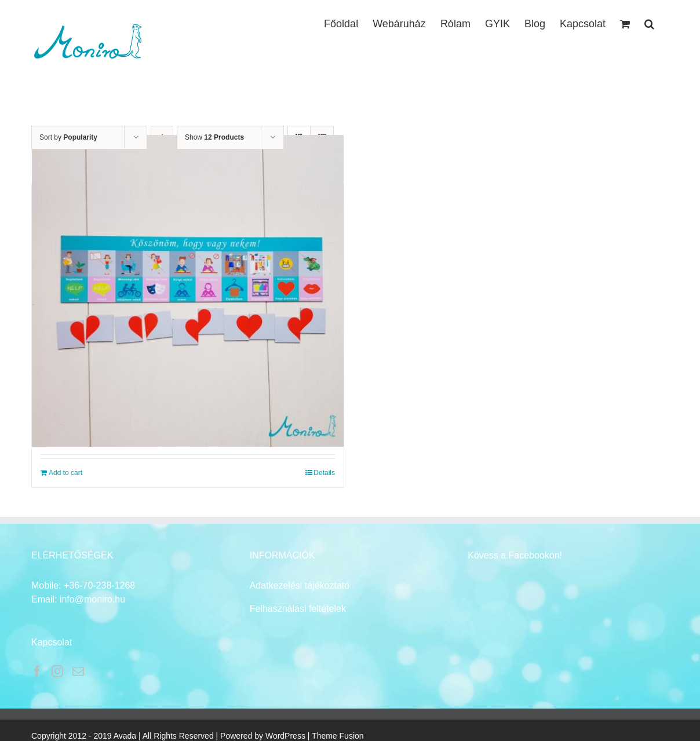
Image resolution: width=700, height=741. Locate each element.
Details (324, 473)
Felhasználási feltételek (298, 609)
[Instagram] (57, 671)
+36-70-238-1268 (99, 585)
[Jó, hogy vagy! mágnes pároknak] (188, 291)
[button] (649, 23)
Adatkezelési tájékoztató (300, 585)
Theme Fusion (338, 736)
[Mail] (78, 671)
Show (214, 137)
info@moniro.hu (92, 599)
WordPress (285, 736)
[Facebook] (37, 671)
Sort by (68, 137)
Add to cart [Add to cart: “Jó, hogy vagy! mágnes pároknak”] (65, 473)
